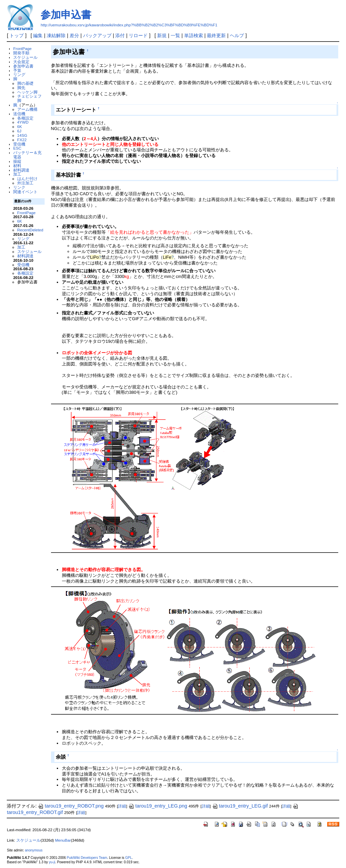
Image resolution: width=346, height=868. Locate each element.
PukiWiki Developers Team (87, 858)
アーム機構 (27, 109)
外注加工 (25, 183)
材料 (17, 166)
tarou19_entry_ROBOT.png (71, 806)
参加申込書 (66, 15)
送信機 (19, 114)
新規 (162, 35)
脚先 (21, 88)
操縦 (17, 161)
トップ (17, 35)
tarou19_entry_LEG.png (158, 806)
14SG (22, 135)
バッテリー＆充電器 (27, 155)
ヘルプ (237, 35)
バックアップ (97, 35)
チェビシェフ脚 (29, 98)
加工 (17, 174)
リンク (19, 187)
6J (19, 131)
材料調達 (21, 170)
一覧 (175, 35)
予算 (17, 70)
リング (19, 74)
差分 (74, 35)
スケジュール (25, 57)
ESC (17, 148)
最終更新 (216, 35)
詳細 (122, 806)
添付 (120, 35)
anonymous (34, 850)
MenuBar (63, 840)
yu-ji (52, 862)
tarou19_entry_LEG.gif (240, 806)
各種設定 (25, 118)
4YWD (23, 122)
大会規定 (21, 62)
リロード (138, 35)
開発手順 (21, 53)
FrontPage (22, 48)
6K (20, 126)
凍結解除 (56, 35)
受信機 (19, 144)
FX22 (22, 140)
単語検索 (194, 35)
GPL (128, 858)
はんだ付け (27, 178)
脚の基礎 (25, 83)
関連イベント (25, 192)
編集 (38, 35)
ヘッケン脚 (27, 92)
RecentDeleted (30, 230)
